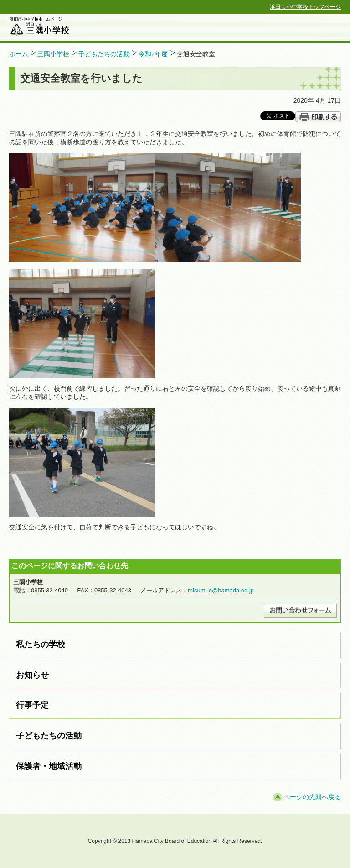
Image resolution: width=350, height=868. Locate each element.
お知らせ (32, 675)
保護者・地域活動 (49, 766)
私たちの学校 (41, 644)
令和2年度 (153, 54)
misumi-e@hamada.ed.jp (221, 590)
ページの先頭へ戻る (312, 797)
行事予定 (32, 705)
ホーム (19, 54)
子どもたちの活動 (104, 54)
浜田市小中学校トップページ (305, 7)
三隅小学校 (53, 54)
